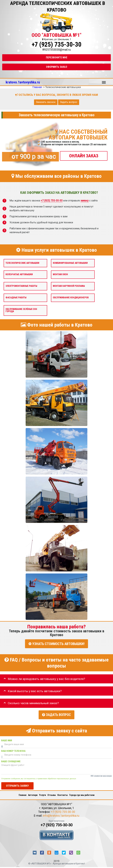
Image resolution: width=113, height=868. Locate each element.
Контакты (63, 793)
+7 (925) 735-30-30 (56, 44)
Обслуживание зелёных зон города (21, 310)
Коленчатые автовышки (19, 275)
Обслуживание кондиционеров (71, 298)
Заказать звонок (46, 102)
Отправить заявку (17, 784)
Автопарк (33, 793)
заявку (85, 201)
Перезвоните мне (57, 57)
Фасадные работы (16, 298)
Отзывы (52, 793)
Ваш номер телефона (13, 749)
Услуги (42, 793)
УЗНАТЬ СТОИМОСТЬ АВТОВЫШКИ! (56, 644)
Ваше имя (7, 739)
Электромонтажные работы (21, 286)
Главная (23, 793)
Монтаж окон (60, 275)
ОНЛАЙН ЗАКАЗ (84, 156)
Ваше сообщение (11, 760)
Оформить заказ (57, 67)
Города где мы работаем (82, 793)
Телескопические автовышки (22, 263)
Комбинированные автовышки (70, 263)
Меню (104, 81)
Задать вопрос (69, 102)
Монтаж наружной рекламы (69, 286)
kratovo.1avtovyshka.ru (23, 82)
